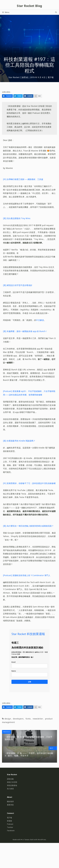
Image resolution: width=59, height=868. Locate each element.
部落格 (10, 821)
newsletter (38, 719)
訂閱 (30, 682)
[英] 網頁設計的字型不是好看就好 (18, 285)
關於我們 (10, 802)
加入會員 (10, 789)
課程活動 (10, 779)
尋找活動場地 (12, 785)
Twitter (10, 827)
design (8, 719)
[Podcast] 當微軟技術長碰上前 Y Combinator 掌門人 (27, 575)
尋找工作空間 (12, 782)
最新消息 (10, 805)
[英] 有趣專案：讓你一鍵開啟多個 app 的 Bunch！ (25, 331)
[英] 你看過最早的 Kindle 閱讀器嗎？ (19, 441)
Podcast (10, 824)
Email (14, 662)
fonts (28, 719)
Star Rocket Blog (29, 6)
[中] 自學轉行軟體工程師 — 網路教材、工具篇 (23, 179)
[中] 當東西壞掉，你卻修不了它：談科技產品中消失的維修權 (29, 483)
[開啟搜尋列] (56, 12)
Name (14, 671)
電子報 (51, 77)
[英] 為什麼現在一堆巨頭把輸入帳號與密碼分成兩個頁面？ (28, 526)
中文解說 (40, 320)
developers (18, 719)
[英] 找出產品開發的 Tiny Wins (17, 218)
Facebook (11, 831)
